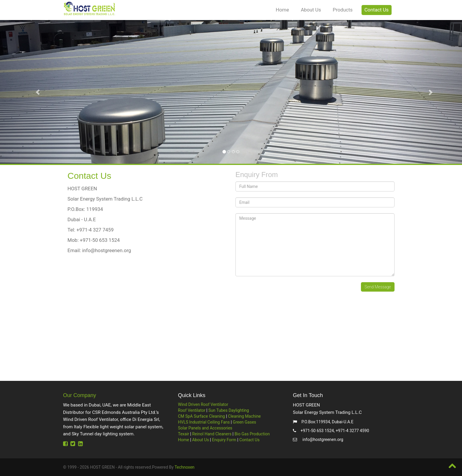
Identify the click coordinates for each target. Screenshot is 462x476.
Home (282, 10)
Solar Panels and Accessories (205, 428)
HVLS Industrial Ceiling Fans (204, 422)
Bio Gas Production (252, 434)
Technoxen (184, 467)
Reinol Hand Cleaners (212, 434)
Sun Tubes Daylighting (229, 410)
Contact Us (377, 10)
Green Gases (244, 422)
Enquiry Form (224, 440)
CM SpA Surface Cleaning (201, 416)
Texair (184, 434)
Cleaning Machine (244, 416)
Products (343, 10)
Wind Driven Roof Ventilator (203, 404)
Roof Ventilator (192, 410)
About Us (311, 10)
